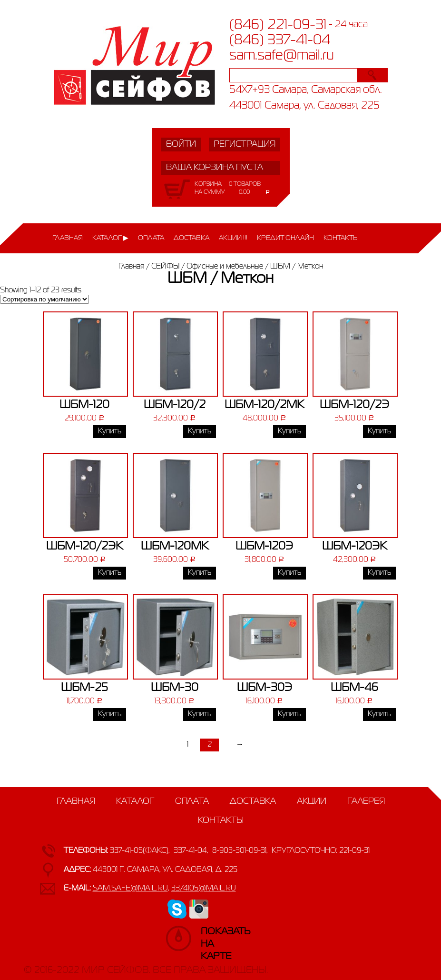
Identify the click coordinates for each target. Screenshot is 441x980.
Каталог (107, 238)
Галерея (366, 801)
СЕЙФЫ (165, 267)
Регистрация (245, 144)
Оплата (151, 238)
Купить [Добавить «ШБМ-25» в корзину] (110, 714)
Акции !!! (233, 238)
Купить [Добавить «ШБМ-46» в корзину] (379, 714)
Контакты (341, 238)
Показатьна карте (210, 936)
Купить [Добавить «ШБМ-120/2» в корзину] (200, 431)
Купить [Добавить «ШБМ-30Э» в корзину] (289, 714)
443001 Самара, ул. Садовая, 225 (304, 106)
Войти (181, 144)
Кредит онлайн (285, 238)
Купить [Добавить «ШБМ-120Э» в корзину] (289, 573)
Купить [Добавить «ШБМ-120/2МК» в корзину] (289, 431)
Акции (312, 801)
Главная (68, 238)
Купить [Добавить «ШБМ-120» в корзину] (110, 431)
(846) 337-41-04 (280, 40)
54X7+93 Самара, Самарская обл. (306, 90)
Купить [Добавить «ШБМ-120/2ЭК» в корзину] (110, 573)
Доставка (191, 238)
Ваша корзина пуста (215, 168)
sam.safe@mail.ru (282, 56)
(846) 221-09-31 (278, 25)
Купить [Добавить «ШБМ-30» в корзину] (200, 714)
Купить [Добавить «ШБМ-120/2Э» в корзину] (379, 431)
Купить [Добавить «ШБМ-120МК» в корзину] (200, 573)
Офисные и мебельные (225, 267)
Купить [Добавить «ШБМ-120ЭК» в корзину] (379, 573)
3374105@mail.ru (204, 889)
